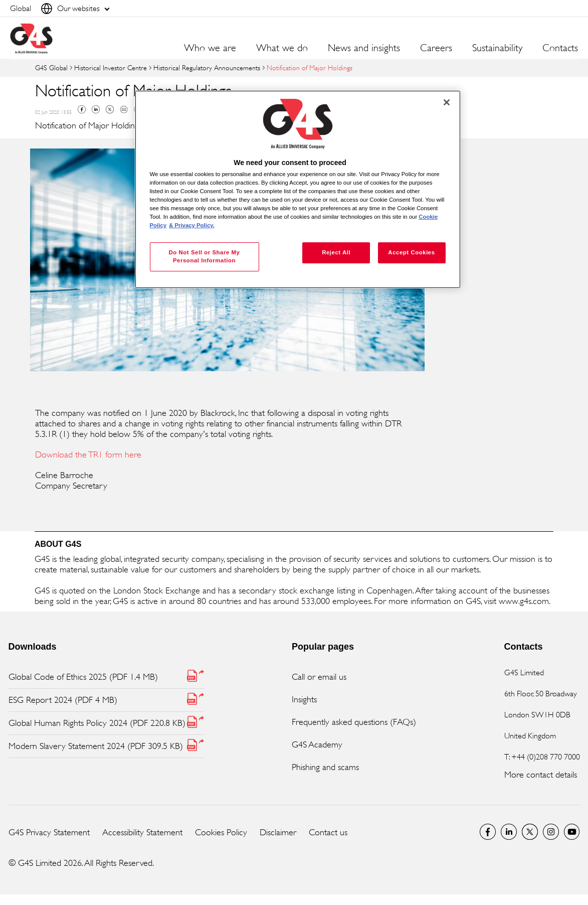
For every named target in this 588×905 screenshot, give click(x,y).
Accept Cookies (411, 252)
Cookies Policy (221, 832)
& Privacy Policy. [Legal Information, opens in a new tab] (192, 225)
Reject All (336, 252)
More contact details (541, 775)
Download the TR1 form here (88, 455)
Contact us (328, 832)
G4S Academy (317, 744)
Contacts (560, 48)
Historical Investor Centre (111, 67)
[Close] (447, 102)
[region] (298, 189)
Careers (436, 48)
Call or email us (319, 677)
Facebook (82, 109)
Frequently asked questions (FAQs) (354, 722)
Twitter (110, 109)
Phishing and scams (325, 767)
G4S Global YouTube (572, 832)
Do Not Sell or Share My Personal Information (204, 256)
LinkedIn (509, 832)
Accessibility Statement (142, 832)
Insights (304, 699)
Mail (124, 109)
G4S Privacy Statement (49, 832)
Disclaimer (278, 832)
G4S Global (51, 67)
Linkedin (96, 109)
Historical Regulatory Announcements (207, 67)
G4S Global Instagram (551, 832)
